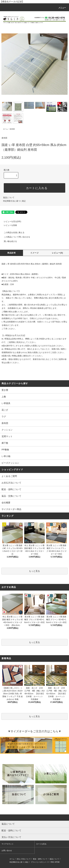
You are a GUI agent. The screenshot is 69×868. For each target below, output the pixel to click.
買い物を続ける (8, 241)
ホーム (5, 129)
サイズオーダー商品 (11, 509)
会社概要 (6, 503)
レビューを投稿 (8, 225)
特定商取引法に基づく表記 (14, 201)
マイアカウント (8, 844)
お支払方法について (11, 483)
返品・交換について (11, 496)
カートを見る (41, 844)
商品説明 (11, 253)
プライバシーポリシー (39, 862)
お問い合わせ (7, 851)
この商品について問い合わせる (15, 237)
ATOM (57, 862)
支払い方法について (24, 859)
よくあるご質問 (9, 476)
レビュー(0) (57, 253)
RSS (52, 862)
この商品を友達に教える (12, 233)
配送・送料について (11, 489)
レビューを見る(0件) (11, 221)
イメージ (34, 253)
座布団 (12, 129)
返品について (9, 198)
